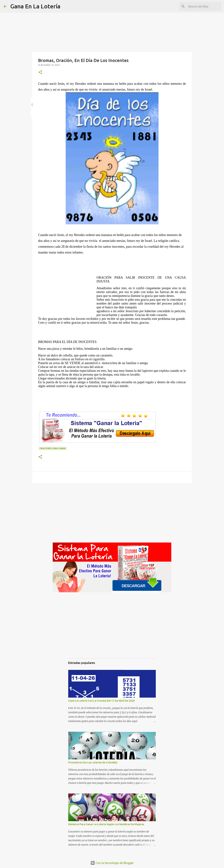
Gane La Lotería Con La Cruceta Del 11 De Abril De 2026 (101, 701)
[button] (40, 72)
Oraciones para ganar (53, 448)
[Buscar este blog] (202, 6)
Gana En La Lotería (35, 6)
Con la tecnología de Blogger (112, 863)
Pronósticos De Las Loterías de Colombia (93, 762)
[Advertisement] (67, 292)
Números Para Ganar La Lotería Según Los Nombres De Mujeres (106, 824)
